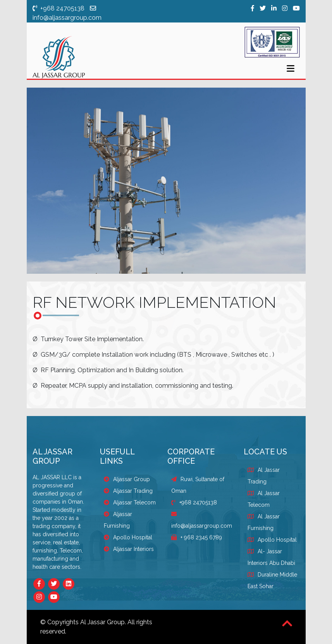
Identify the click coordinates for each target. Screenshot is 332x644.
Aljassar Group (127, 479)
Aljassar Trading (128, 491)
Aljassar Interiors (129, 549)
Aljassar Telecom (130, 502)
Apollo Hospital (128, 537)
